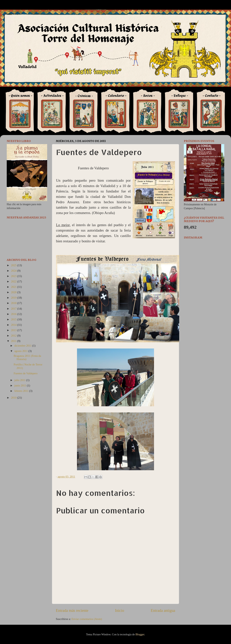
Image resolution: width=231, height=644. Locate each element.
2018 (14, 303)
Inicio (119, 610)
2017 (14, 309)
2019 (14, 298)
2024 (14, 271)
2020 (14, 292)
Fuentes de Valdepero (26, 373)
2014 (14, 325)
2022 (14, 281)
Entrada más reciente (72, 610)
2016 (14, 314)
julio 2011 (20, 380)
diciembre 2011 (23, 346)
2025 (14, 265)
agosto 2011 (21, 351)
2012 (14, 336)
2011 (14, 341)
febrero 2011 (22, 391)
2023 (14, 276)
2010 (14, 398)
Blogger (140, 634)
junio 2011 (21, 385)
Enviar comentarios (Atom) (87, 619)
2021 (14, 287)
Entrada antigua (163, 610)
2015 (14, 319)
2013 (14, 330)
